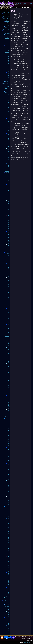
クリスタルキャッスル (7, 335)
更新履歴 (7, 26)
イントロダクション (6, 30)
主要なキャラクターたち (7, 45)
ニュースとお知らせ (24, 3)
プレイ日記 (7, 22)
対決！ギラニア (9, 245)
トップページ (6, 13)
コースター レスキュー (8, 308)
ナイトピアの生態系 (7, 605)
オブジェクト (8, 626)
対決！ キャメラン (9, 324)
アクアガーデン (7, 173)
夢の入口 (7, 87)
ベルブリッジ (7, 597)
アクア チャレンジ (8, 201)
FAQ (7, 81)
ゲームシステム (7, 52)
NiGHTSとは (7, 35)
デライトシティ (7, 418)
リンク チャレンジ (8, 118)
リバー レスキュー (8, 149)
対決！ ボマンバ (9, 410)
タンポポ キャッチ (8, 133)
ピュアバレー (7, 91)
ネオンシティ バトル (8, 447)
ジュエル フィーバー (8, 395)
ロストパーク (7, 253)
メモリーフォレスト (7, 506)
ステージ (5, 84)
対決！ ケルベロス (9, 497)
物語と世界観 (7, 39)
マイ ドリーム (7, 618)
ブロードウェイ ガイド (8, 480)
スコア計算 (8, 60)
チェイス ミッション (8, 102)
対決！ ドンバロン (9, 163)
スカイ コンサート (8, 572)
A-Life (5, 600)
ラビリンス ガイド (8, 379)
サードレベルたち (8, 73)
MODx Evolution (28, 643)
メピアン (8, 612)
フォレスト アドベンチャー (8, 538)
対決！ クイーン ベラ (9, 587)
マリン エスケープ (8, 231)
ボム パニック (8, 278)
